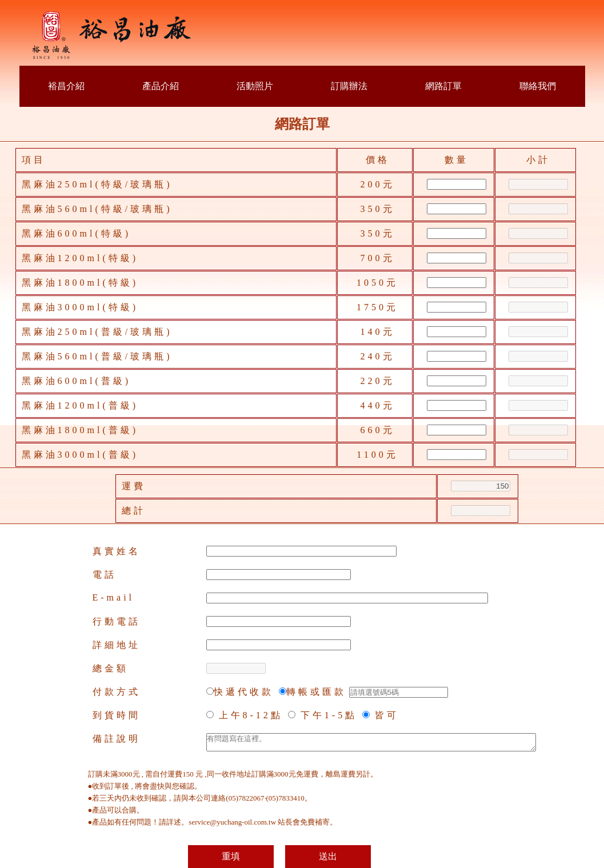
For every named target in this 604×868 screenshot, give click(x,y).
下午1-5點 (329, 715)
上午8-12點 (251, 715)
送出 (328, 856)
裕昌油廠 (113, 36)
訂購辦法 (349, 86)
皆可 (387, 715)
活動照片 (255, 86)
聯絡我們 (538, 86)
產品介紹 (161, 86)
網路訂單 (443, 86)
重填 (231, 856)
